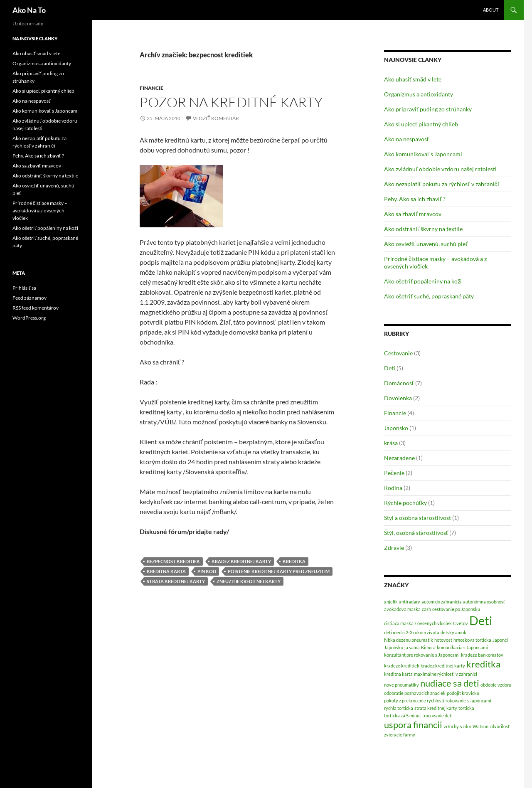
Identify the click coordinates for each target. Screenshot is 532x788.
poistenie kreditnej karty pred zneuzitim (279, 571)
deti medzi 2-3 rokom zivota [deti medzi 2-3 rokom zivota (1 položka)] (412, 632)
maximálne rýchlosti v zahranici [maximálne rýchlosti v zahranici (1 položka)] (446, 674)
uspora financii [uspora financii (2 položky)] (413, 725)
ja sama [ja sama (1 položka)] (412, 647)
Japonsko (396, 428)
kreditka (294, 561)
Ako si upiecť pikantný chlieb (421, 124)
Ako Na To (29, 10)
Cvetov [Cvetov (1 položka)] (461, 623)
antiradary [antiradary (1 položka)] (410, 602)
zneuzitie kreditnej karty (249, 581)
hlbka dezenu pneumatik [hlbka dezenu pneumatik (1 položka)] (409, 640)
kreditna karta (166, 571)
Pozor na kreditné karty (231, 102)
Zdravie (394, 548)
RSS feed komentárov (36, 308)
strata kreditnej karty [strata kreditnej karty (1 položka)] (436, 708)
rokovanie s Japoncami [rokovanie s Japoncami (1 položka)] (468, 701)
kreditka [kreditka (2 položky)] (483, 664)
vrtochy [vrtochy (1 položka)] (451, 726)
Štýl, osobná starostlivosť (416, 533)
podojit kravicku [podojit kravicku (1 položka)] (463, 693)
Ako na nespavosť (406, 139)
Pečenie (394, 473)
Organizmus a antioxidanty (419, 94)
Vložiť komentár (216, 118)
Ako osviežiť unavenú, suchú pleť (426, 244)
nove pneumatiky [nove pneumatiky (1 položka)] (401, 685)
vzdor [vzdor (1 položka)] (466, 726)
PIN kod (207, 571)
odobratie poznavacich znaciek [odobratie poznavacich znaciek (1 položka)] (415, 693)
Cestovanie (398, 353)
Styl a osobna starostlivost (417, 518)
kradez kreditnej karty (241, 561)
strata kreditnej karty (176, 581)
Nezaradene (399, 458)
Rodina (393, 488)
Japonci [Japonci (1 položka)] (500, 640)
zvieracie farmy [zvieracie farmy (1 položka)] (400, 735)
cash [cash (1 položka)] (426, 609)
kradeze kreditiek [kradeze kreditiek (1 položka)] (402, 666)
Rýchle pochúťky (405, 503)
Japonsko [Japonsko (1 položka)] (394, 647)
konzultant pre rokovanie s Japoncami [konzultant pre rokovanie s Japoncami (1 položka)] (422, 655)
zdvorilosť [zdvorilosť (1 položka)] (500, 726)
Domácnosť (399, 383)
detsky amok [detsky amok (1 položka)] (453, 632)
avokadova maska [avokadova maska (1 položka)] (402, 609)
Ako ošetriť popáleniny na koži (423, 281)
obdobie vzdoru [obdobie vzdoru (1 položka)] (496, 685)
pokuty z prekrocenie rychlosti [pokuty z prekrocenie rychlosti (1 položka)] (414, 701)
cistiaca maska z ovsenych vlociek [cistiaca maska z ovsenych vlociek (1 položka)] (418, 623)
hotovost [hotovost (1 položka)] (443, 640)
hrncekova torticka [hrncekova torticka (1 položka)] (472, 640)
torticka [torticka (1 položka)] (466, 708)
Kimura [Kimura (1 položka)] (428, 647)
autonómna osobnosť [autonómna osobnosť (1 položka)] (484, 602)
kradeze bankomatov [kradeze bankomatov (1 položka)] (482, 655)
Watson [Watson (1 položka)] (480, 726)
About (491, 10)
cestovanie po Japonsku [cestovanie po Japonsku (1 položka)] (456, 609)
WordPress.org (29, 318)
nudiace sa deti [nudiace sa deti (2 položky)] (450, 683)
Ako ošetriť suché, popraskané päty (429, 296)
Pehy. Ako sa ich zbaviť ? (415, 199)
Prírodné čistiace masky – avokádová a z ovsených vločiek (40, 211)
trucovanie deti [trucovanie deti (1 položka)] (437, 715)
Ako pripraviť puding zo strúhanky (428, 109)
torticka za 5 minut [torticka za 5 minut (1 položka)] (403, 715)
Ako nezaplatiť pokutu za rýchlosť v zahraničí (442, 184)
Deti (390, 368)
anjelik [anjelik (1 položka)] (391, 602)
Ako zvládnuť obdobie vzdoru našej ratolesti (440, 169)
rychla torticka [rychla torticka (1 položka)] (399, 708)
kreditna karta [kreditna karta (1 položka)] (398, 674)
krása (391, 443)
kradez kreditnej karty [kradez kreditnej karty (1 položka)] (443, 666)
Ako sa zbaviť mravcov (413, 214)
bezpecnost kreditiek (173, 561)
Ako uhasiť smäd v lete (413, 79)
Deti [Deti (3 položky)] (481, 620)
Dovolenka (398, 398)
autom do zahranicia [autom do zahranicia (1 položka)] (442, 602)
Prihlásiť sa (24, 288)
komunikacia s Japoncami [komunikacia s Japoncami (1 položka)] (462, 647)
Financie (151, 88)
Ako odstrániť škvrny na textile (423, 229)
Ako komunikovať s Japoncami (423, 154)
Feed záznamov (30, 298)
